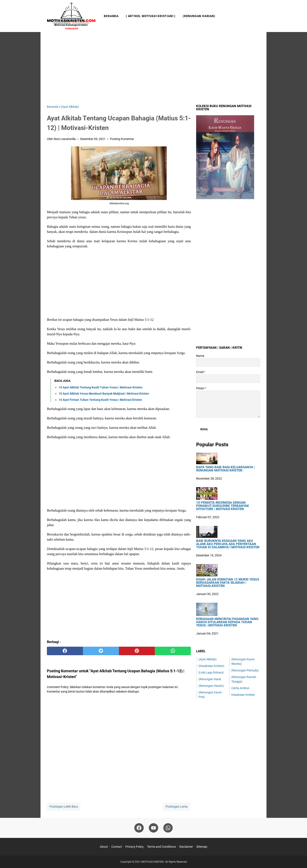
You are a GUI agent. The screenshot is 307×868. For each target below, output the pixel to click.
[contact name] (228, 362)
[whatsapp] (173, 651)
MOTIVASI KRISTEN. (153, 862)
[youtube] (153, 828)
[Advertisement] (153, 68)
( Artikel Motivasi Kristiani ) (151, 16)
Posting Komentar (122, 139)
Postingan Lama (177, 807)
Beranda (111, 16)
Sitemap (202, 847)
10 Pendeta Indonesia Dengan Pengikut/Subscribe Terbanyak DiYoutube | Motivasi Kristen (223, 506)
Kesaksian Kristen (243, 695)
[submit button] (204, 429)
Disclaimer (186, 847)
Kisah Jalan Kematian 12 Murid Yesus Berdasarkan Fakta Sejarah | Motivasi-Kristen (228, 583)
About (104, 847)
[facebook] (65, 651)
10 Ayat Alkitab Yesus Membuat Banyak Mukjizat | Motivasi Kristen (104, 394)
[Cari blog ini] (258, 16)
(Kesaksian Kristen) (211, 666)
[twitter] (101, 651)
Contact (117, 847)
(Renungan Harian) (199, 16)
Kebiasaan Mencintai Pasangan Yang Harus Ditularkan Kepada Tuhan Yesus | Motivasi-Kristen (227, 622)
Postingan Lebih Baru (64, 807)
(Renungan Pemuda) (245, 670)
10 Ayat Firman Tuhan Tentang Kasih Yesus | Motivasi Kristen (100, 400)
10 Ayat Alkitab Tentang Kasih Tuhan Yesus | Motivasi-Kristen (101, 387)
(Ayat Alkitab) (208, 659)
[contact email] (228, 379)
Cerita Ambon (240, 688)
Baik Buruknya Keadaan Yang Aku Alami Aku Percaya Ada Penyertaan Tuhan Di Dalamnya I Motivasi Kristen (228, 544)
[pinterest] (137, 651)
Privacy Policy (135, 847)
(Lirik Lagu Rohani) (211, 673)
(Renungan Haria (210, 679)
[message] (228, 404)
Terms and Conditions (161, 847)
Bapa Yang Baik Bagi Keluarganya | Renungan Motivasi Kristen (225, 469)
